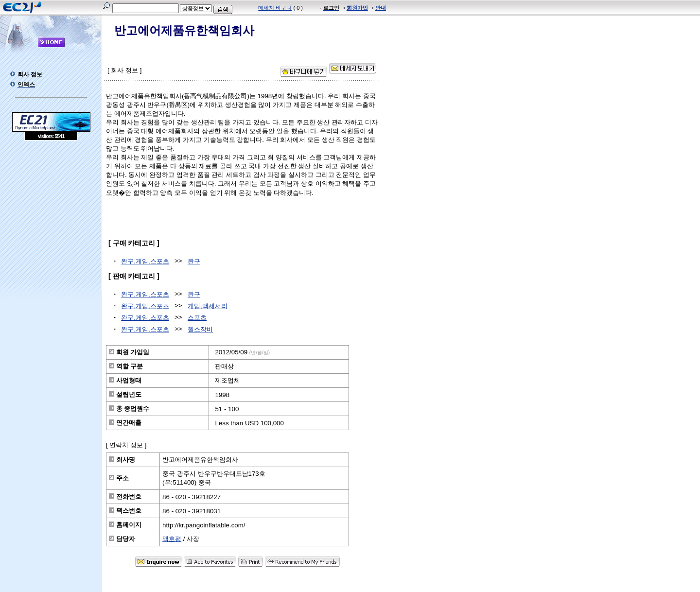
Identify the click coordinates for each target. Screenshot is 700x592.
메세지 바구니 (275, 8)
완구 (194, 261)
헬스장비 (200, 329)
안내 (381, 8)
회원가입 (357, 8)
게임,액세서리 (208, 306)
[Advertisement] (51, 211)
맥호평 (172, 539)
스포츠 (197, 318)
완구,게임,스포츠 (145, 261)
